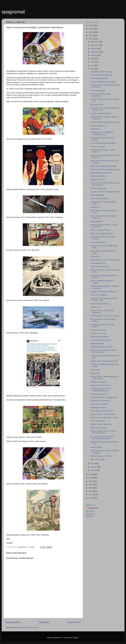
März (93, 464)
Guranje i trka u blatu (98, 333)
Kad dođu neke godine (99, 78)
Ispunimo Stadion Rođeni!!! (101, 113)
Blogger (76, 638)
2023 (91, 32)
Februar (94, 467)
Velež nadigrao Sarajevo (100, 304)
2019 (91, 478)
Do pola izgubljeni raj (98, 126)
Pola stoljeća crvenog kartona (102, 411)
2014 (91, 495)
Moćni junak (95, 373)
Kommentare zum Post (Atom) (27, 627)
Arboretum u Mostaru (98, 330)
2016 (91, 488)
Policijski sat (95, 256)
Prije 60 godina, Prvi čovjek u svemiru (105, 316)
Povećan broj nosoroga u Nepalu (103, 82)
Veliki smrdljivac (96, 447)
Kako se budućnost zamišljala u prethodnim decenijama (102, 437)
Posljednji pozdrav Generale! (101, 347)
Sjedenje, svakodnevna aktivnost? (103, 292)
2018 (91, 481)
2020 (91, 474)
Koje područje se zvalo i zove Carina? (105, 260)
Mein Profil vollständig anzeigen (90, 514)
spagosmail (13, 12)
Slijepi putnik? (96, 129)
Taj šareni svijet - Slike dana (101, 424)
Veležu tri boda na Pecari (100, 230)
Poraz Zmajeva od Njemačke (101, 75)
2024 (91, 29)
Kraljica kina (95, 207)
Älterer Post (74, 622)
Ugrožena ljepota (97, 343)
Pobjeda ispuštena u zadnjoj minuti (104, 397)
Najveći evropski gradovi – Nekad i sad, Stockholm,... (104, 351)
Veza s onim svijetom (98, 295)
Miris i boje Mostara (98, 242)
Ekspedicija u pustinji (98, 407)
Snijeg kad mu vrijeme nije (100, 385)
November (95, 45)
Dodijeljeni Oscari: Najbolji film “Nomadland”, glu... (102, 133)
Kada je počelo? (97, 221)
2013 (91, 498)
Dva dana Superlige (98, 188)
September (95, 52)
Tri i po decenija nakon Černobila (103, 143)
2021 (91, 39)
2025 (91, 25)
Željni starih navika (97, 459)
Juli (92, 59)
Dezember (95, 42)
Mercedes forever (97, 105)
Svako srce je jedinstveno (100, 267)
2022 (91, 36)
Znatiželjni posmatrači (99, 394)
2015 (91, 491)
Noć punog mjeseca (98, 90)
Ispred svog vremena (98, 428)
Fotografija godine (97, 195)
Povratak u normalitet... (99, 404)
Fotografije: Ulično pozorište (101, 173)
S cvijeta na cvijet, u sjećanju (101, 72)
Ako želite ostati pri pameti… (101, 340)
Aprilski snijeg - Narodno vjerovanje (104, 361)
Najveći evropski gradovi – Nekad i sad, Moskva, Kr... (104, 432)
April (93, 69)
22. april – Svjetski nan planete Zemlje (105, 192)
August (94, 55)
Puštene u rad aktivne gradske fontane (105, 169)
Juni (93, 62)
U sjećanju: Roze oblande (100, 401)
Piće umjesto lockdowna (100, 198)
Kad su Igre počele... (98, 421)
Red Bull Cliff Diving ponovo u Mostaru (105, 122)
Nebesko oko (95, 307)
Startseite (44, 622)
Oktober (94, 49)
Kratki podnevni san (98, 263)
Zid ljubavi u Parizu (98, 180)
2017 (91, 484)
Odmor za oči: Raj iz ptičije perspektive (101, 95)
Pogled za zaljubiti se (98, 176)
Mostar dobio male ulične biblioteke (104, 166)
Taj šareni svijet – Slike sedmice (103, 414)
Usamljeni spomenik (98, 382)
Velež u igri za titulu (98, 146)
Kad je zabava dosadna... (100, 337)
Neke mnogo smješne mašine (102, 233)
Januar (94, 470)
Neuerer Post (13, 622)
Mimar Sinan (95, 370)
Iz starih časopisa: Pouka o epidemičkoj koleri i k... (101, 390)
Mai (92, 65)
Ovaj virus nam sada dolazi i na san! (104, 418)
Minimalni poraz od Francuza (101, 456)
